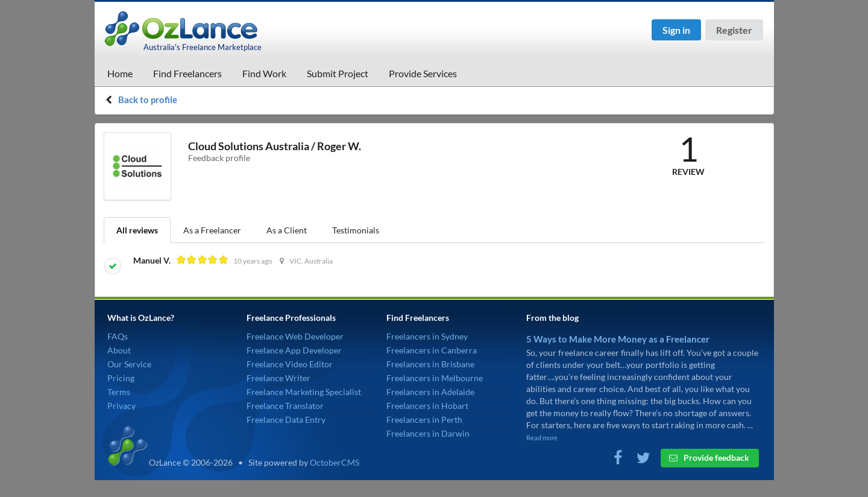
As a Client (287, 230)
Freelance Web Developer (295, 336)
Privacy (121, 406)
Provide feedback (709, 457)
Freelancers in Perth (424, 419)
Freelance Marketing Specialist (304, 392)
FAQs (118, 336)
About (119, 350)
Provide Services (423, 73)
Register (734, 30)
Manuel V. (153, 260)
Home (120, 73)
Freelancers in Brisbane (430, 364)
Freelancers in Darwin (428, 433)
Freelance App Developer (294, 350)
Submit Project (338, 73)
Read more (542, 438)
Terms (119, 392)
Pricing (121, 378)
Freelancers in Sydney (427, 336)
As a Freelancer (212, 230)
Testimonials (356, 230)
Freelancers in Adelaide (430, 392)
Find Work (264, 73)
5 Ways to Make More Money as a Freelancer (618, 339)
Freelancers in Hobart (427, 406)
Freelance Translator (285, 406)
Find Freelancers (187, 73)
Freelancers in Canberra (432, 350)
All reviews (137, 230)
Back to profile (148, 100)
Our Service (129, 364)
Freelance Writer (278, 378)
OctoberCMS (335, 462)
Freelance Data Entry (286, 419)
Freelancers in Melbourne (435, 378)
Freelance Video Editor (290, 364)
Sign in (676, 30)
